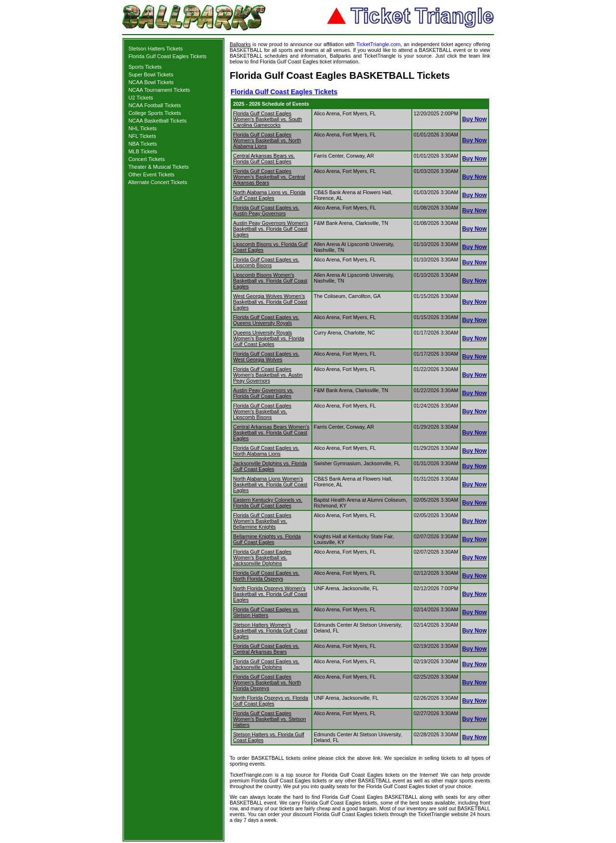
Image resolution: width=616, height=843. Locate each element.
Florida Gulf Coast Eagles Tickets (167, 56)
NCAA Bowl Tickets (151, 82)
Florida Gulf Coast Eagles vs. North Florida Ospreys (266, 576)
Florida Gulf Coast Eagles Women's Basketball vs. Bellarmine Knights (262, 521)
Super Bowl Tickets (151, 74)
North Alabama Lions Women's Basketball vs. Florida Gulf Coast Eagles (270, 484)
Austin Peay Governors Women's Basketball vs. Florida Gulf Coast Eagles (271, 229)
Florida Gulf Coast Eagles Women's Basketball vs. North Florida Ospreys (267, 682)
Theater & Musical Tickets (159, 167)
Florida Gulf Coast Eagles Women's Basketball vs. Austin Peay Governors (268, 375)
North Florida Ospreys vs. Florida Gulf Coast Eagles (271, 701)
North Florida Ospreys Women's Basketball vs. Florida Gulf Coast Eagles (270, 594)
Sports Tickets (145, 67)
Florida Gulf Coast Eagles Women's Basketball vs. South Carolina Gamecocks (267, 119)
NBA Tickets (142, 144)
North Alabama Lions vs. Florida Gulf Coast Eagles (269, 195)
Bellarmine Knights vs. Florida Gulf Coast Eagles (267, 539)
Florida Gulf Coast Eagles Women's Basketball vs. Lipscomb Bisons (262, 411)
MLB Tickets (143, 151)
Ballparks (240, 44)
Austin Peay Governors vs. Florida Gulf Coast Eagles (263, 393)
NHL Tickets (142, 128)
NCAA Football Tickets (154, 105)
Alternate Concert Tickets (158, 182)
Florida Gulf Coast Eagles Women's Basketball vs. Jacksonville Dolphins (262, 558)
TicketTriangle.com (378, 44)
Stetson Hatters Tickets (155, 49)
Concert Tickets (147, 159)
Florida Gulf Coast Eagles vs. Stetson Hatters (266, 612)
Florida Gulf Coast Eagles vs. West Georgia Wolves (266, 357)
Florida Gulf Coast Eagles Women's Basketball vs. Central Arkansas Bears (269, 177)
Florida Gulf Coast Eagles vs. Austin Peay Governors (266, 211)
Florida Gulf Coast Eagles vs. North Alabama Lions (266, 451)
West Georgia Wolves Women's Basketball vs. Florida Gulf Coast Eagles (270, 302)
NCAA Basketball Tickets (157, 121)
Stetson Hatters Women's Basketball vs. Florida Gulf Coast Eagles (270, 631)
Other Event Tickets (151, 174)
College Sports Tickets (154, 113)
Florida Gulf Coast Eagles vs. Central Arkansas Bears (266, 649)
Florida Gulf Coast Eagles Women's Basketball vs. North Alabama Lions (267, 140)
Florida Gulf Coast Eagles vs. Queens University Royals (266, 320)
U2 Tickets (141, 98)
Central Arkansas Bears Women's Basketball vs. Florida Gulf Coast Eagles (271, 433)
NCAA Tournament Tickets (159, 90)
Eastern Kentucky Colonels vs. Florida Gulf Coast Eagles (268, 503)
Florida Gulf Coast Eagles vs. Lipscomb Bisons (266, 262)
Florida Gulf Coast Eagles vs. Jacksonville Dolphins (266, 664)
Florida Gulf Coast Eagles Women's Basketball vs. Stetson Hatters (270, 719)
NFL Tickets (142, 136)
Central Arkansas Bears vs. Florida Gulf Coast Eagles (264, 159)
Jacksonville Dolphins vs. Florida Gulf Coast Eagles (270, 466)
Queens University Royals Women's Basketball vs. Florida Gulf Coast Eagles (269, 338)
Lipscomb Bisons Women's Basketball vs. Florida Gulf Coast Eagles (270, 281)
